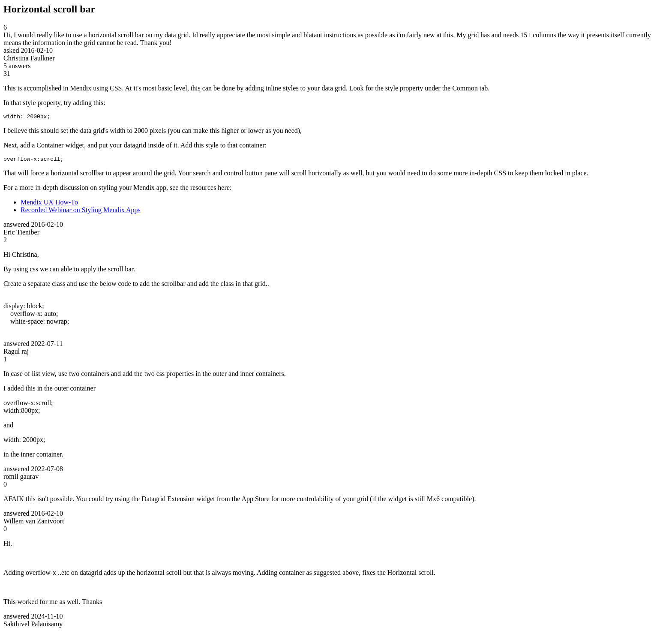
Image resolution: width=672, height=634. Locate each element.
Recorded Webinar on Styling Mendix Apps (81, 212)
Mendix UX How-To (49, 205)
